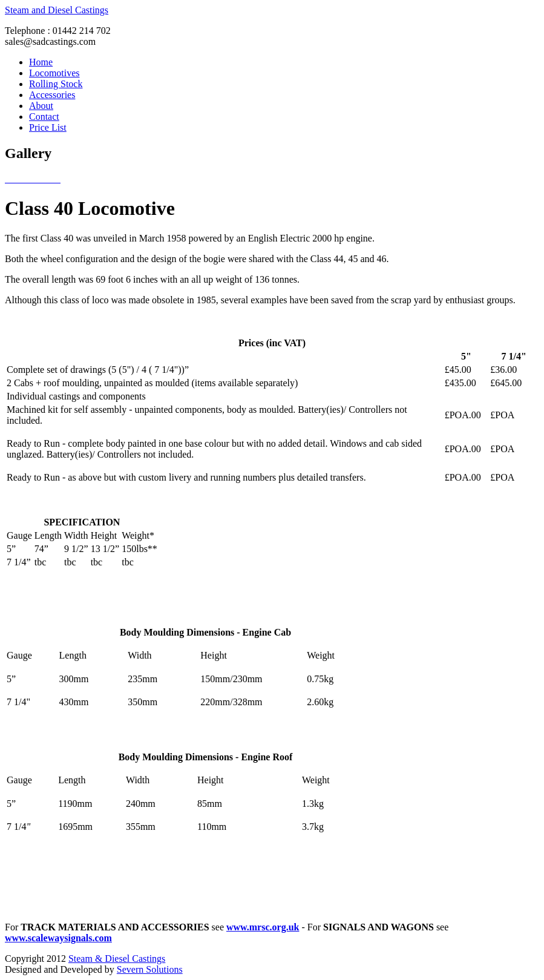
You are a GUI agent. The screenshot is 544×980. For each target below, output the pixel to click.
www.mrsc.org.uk (263, 927)
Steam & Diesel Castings (117, 959)
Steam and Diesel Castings (57, 10)
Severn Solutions (150, 969)
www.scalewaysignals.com (58, 938)
